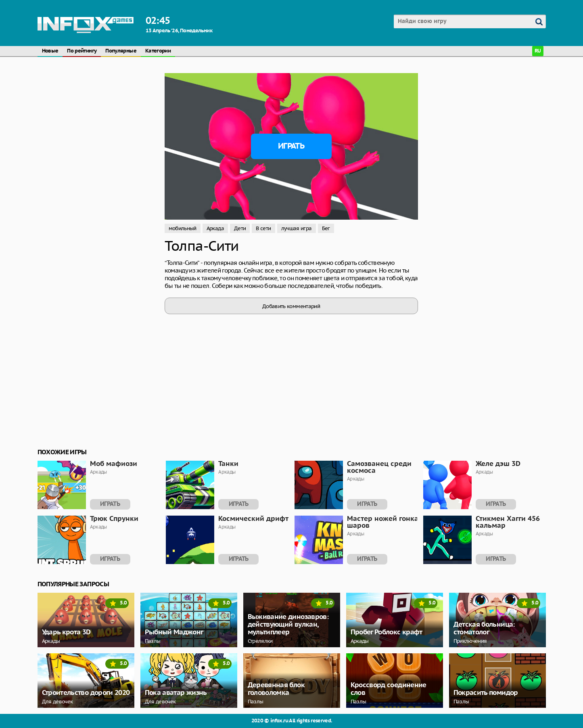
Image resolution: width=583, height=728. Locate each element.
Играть (291, 146)
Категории (158, 51)
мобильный (183, 228)
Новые (50, 51)
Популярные (121, 51)
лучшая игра (297, 228)
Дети (240, 228)
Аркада (215, 228)
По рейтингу (82, 51)
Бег (326, 228)
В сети (263, 228)
